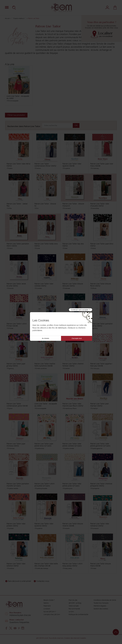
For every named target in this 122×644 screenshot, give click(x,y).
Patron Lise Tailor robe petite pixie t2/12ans (72, 485)
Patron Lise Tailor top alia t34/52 (73, 245)
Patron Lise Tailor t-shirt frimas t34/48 (17, 325)
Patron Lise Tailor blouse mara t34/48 (101, 565)
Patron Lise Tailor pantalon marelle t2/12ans (18, 485)
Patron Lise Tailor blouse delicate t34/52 (73, 285)
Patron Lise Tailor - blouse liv (45, 205)
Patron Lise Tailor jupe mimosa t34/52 (16, 445)
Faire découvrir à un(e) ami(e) (19, 581)
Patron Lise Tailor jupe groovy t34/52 (16, 365)
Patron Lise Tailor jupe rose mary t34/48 (102, 165)
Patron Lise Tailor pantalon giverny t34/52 (101, 325)
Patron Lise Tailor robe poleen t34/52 (16, 525)
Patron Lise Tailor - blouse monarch (73, 205)
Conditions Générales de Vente (105, 600)
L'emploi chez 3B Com (52, 614)
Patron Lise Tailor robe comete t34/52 (44, 285)
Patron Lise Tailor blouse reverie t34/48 (73, 525)
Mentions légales (100, 606)
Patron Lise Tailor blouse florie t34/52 (101, 285)
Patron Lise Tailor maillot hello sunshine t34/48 (45, 365)
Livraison (47, 609)
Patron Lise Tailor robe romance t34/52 (100, 525)
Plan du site (73, 600)
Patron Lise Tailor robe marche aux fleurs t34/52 (73, 405)
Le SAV (71, 612)
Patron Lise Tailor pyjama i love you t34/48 (101, 365)
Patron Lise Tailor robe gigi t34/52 (74, 325)
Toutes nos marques (101, 603)
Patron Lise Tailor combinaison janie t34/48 (17, 405)
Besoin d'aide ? (49, 600)
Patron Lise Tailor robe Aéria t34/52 (18, 165)
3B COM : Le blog (75, 603)
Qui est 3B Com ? (50, 612)
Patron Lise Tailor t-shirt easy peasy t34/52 (72, 565)
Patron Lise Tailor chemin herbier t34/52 (73, 365)
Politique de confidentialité (78, 614)
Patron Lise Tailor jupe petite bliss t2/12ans (44, 445)
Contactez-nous (43, 581)
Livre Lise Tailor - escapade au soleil (18, 97)
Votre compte (74, 606)
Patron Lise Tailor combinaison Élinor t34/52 (45, 165)
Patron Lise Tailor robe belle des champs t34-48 (46, 565)
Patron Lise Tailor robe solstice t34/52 (16, 565)
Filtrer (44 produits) (16, 115)
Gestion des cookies (101, 609)
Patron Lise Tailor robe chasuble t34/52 (100, 205)
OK (76, 125)
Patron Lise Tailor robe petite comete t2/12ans (72, 445)
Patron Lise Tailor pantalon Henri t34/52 (18, 245)
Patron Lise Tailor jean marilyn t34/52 (100, 405)
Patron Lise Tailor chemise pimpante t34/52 (101, 485)
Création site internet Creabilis (75, 638)
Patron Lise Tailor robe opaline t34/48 (72, 165)
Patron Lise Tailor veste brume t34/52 (16, 285)
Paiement (47, 606)
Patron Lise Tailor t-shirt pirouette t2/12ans (44, 485)
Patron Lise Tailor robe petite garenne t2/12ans (100, 445)
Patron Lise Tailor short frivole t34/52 (44, 325)
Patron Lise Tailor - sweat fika (17, 205)
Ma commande (74, 609)
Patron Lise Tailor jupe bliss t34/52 (102, 245)
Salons (46, 603)
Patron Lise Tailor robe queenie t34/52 (44, 525)
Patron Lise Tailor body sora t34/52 (46, 245)
